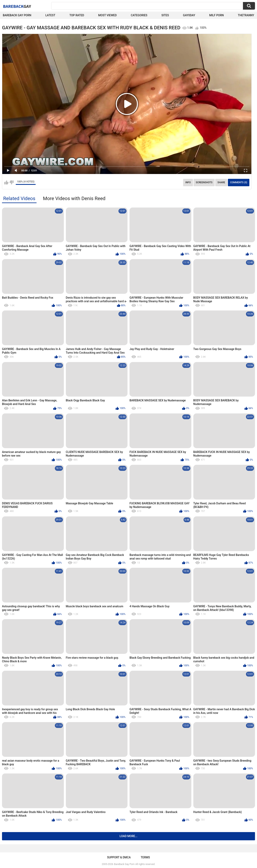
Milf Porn (216, 15)
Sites (165, 15)
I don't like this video (12, 182)
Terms (145, 857)
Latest (50, 15)
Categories (139, 15)
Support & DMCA (119, 857)
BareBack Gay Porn (124, 864)
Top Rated (77, 15)
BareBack (17, 6)
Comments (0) (239, 182)
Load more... (129, 836)
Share (221, 182)
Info (188, 182)
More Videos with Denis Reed (74, 198)
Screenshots (204, 182)
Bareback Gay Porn (17, 15)
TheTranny (246, 15)
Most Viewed (107, 15)
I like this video (6, 182)
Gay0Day (189, 15)
